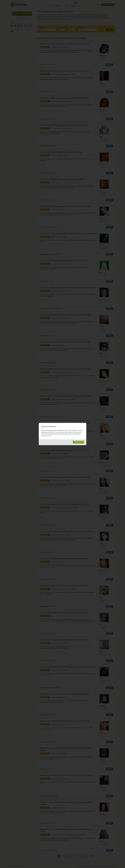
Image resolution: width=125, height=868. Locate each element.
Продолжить (78, 442)
